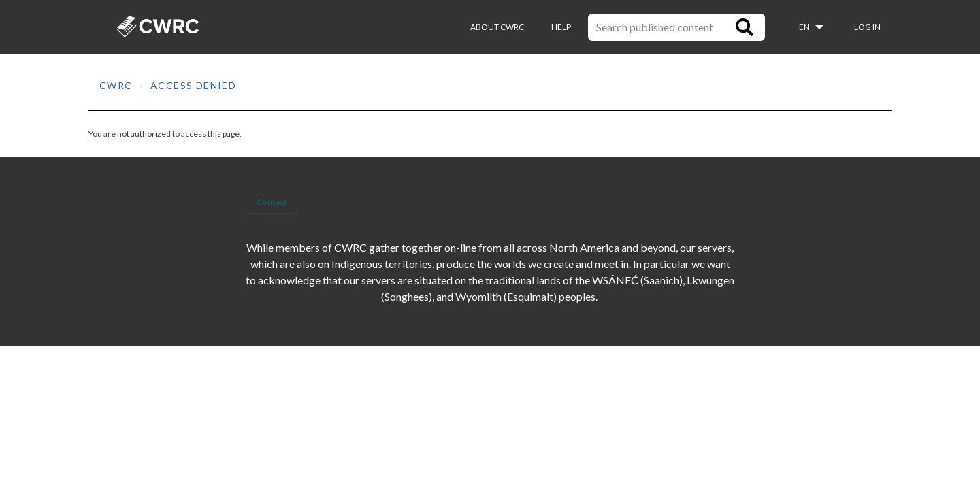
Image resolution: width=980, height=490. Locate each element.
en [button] (805, 27)
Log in (867, 27)
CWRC (116, 85)
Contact (272, 202)
